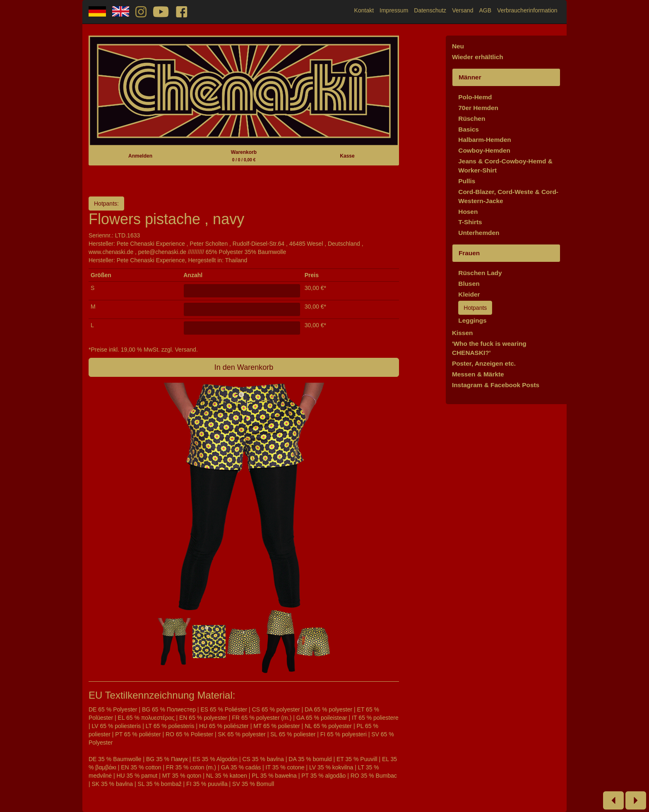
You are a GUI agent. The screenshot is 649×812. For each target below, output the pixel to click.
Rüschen (472, 119)
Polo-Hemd (475, 97)
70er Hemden (478, 108)
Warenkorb (244, 156)
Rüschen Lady (480, 273)
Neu (458, 46)
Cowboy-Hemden (484, 150)
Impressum (394, 10)
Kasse (347, 156)
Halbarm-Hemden (484, 140)
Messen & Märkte (478, 374)
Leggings (472, 320)
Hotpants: (106, 204)
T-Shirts (470, 222)
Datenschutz (430, 10)
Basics (469, 129)
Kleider (469, 294)
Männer (470, 77)
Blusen (469, 284)
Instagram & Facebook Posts (496, 385)
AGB (486, 10)
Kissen (462, 333)
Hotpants (475, 308)
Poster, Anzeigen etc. (484, 363)
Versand (463, 10)
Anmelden (140, 156)
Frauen (469, 253)
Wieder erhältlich (478, 57)
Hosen (468, 212)
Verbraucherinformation (527, 10)
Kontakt (364, 10)
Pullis (467, 181)
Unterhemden (479, 233)
